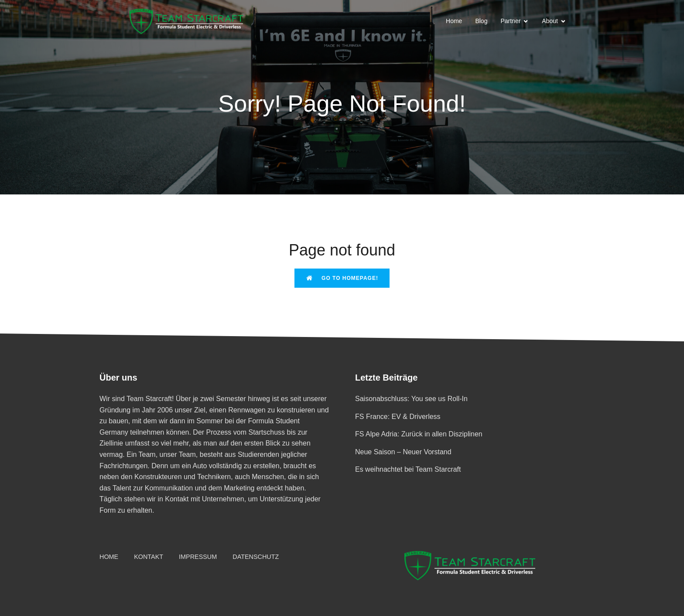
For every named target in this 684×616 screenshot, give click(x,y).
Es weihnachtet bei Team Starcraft (408, 469)
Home (454, 21)
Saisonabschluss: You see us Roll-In (411, 399)
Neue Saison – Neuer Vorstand (403, 452)
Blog (481, 21)
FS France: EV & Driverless (398, 417)
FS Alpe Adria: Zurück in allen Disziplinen (419, 434)
